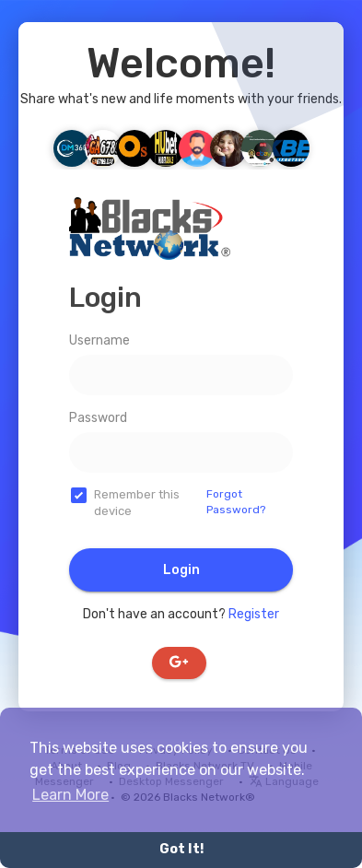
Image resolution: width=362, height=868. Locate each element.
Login (181, 570)
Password (98, 418)
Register (254, 614)
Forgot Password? (236, 502)
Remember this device (137, 503)
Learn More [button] (70, 795)
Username (99, 340)
